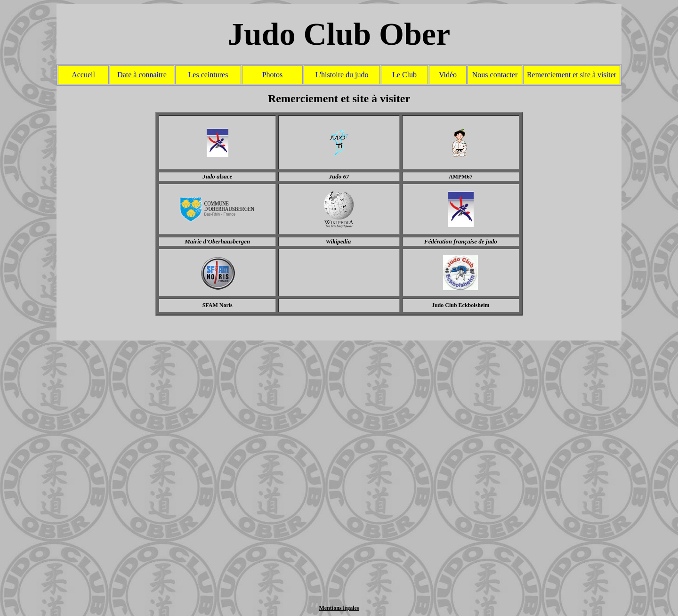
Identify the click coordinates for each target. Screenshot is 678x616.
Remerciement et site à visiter (572, 75)
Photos (273, 75)
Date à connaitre (142, 75)
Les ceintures (208, 75)
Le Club (404, 75)
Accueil (83, 75)
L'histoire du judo (342, 75)
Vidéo (448, 75)
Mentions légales (339, 608)
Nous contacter (495, 75)
